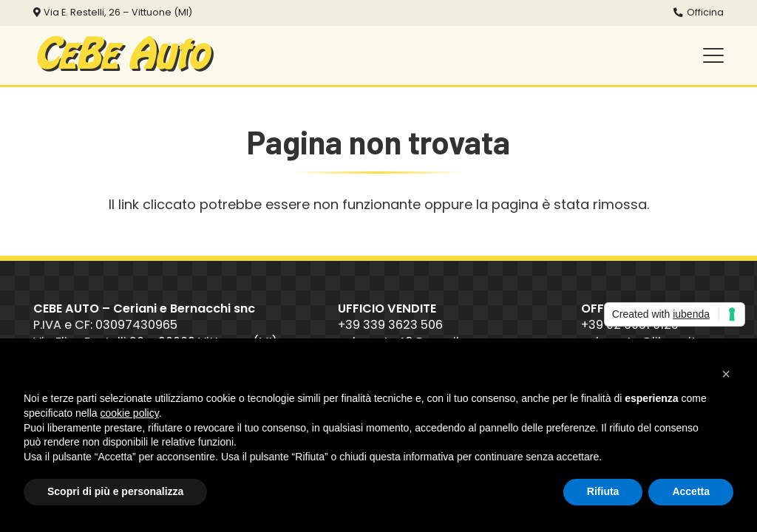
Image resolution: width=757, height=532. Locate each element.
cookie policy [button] (130, 413)
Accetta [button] (691, 491)
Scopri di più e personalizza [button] (115, 491)
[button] (714, 55)
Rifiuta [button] (603, 491)
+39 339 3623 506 (390, 325)
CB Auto (120, 55)
